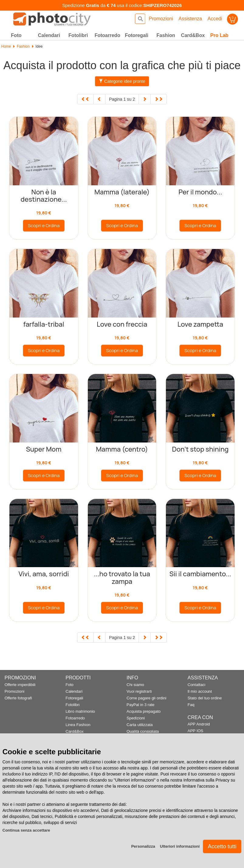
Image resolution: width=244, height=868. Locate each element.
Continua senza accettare (26, 830)
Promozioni (14, 691)
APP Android (199, 724)
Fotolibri (73, 705)
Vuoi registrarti (139, 691)
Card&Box (75, 731)
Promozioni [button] (161, 19)
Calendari (74, 691)
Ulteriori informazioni (180, 846)
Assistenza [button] (190, 19)
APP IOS (195, 731)
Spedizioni (136, 718)
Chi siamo (136, 685)
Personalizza (143, 846)
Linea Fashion (78, 725)
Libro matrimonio (80, 711)
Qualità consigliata (143, 731)
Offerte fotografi (18, 698)
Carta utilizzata (140, 725)
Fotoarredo (75, 718)
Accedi (215, 19)
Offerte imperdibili (20, 685)
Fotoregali (74, 698)
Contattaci (196, 685)
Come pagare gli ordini (147, 698)
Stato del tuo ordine (205, 698)
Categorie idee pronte (122, 81)
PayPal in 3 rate (141, 705)
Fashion (23, 46)
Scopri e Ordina (44, 225)
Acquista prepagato (144, 711)
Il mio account (200, 691)
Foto (70, 685)
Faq (191, 705)
